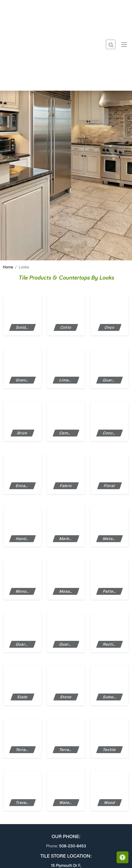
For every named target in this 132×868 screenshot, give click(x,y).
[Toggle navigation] (124, 44)
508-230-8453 (73, 846)
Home (8, 267)
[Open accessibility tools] (122, 857)
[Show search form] (111, 44)
